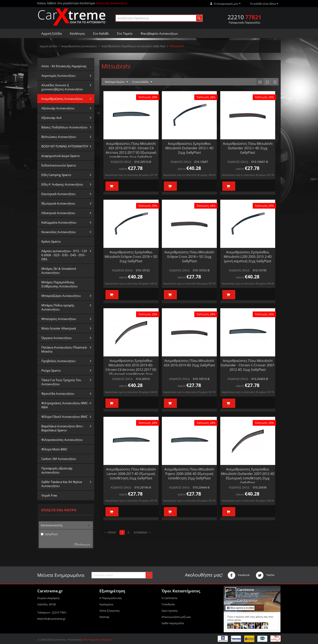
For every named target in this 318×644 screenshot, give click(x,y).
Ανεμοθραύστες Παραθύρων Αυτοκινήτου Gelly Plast (133, 46)
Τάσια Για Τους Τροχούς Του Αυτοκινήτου (61, 382)
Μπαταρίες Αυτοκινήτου (59, 319)
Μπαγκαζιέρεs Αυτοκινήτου (61, 296)
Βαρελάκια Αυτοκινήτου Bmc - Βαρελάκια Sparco (63, 428)
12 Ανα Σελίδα (142, 82)
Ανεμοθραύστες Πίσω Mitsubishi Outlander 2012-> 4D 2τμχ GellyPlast (248, 148)
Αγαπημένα (106, 604)
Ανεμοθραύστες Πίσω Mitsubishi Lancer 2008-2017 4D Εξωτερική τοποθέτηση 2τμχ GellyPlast (131, 474)
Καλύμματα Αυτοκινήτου (59, 222)
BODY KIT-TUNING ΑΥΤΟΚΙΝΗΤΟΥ (65, 146)
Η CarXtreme (169, 598)
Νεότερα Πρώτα (116, 82)
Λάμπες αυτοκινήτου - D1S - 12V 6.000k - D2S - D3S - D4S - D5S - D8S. (64, 255)
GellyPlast (49, 534)
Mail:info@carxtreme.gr (51, 619)
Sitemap (104, 617)
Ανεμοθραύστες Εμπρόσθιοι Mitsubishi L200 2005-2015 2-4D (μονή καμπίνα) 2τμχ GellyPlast (248, 257)
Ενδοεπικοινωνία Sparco (59, 165)
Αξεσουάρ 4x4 (51, 118)
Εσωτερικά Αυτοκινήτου (58, 194)
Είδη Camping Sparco (56, 175)
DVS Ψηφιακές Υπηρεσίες (98, 640)
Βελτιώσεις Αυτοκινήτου (59, 137)
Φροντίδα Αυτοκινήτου (58, 393)
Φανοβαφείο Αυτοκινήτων (159, 33)
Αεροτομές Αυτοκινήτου (58, 76)
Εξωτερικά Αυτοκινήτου (58, 203)
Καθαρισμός (84, 544)
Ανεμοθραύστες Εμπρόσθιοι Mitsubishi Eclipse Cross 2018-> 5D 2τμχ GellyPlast (131, 257)
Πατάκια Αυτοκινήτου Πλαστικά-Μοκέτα (64, 349)
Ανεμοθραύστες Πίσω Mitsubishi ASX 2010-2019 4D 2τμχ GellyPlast (189, 363)
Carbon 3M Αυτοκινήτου (59, 459)
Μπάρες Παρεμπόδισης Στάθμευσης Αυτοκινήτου (59, 284)
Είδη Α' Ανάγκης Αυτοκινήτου (62, 184)
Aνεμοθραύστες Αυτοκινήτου (79, 46)
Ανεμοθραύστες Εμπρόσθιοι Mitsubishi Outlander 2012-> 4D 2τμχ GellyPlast (189, 148)
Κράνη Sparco (51, 241)
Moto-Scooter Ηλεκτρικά (59, 328)
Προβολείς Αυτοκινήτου (58, 361)
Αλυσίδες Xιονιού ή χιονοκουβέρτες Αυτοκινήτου (62, 87)
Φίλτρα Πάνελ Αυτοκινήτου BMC (64, 417)
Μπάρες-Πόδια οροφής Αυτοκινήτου (58, 307)
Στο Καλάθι (101, 33)
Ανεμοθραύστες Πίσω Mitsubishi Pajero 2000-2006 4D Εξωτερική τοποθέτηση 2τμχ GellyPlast (189, 474)
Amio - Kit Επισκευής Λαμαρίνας (64, 66)
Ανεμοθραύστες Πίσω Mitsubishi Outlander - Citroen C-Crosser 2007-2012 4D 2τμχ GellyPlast (248, 365)
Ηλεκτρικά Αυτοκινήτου (58, 213)
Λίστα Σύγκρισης (110, 611)
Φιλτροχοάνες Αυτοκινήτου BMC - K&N (66, 405)
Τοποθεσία (168, 604)
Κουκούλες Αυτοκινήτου (59, 232)
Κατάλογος (77, 33)
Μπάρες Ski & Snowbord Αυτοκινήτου (59, 271)
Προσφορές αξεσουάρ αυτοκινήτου (57, 470)
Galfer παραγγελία (173, 623)
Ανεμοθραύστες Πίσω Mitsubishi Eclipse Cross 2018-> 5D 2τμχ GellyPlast (189, 257)
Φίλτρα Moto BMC (54, 449)
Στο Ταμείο (125, 33)
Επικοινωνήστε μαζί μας (176, 617)
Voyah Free (49, 495)
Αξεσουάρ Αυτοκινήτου (58, 108)
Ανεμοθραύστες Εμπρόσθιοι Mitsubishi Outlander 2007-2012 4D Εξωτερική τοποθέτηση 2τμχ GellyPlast (248, 476)
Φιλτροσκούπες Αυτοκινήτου (62, 440)
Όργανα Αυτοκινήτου (56, 338)
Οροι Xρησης (170, 611)
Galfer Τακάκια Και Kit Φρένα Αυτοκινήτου (62, 484)
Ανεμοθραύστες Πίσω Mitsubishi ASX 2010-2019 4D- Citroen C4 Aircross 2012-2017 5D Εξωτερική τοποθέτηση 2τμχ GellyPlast (131, 150)
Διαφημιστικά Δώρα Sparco (61, 156)
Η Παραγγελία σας (111, 598)
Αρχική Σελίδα (52, 33)
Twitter (265, 575)
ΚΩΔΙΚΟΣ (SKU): (121, 162)
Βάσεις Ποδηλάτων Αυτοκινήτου (64, 127)
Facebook (239, 575)
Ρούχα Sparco (51, 370)
